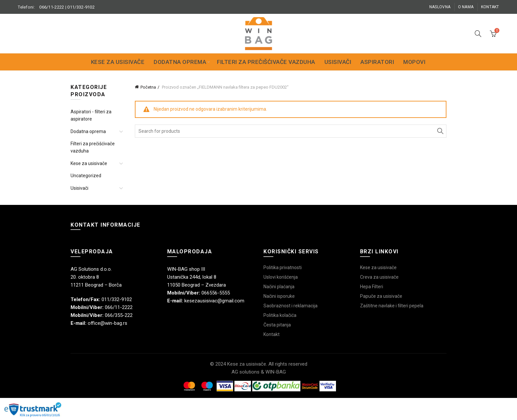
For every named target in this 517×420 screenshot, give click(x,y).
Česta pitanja (277, 325)
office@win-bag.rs (107, 323)
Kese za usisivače (118, 62)
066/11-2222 (52, 7)
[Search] (478, 34)
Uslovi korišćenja (281, 277)
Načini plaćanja (279, 287)
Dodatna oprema (180, 62)
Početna (148, 87)
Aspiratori (377, 62)
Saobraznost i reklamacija (290, 306)
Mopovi (414, 62)
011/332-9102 (81, 7)
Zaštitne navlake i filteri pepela (392, 306)
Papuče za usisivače (381, 296)
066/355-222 (119, 315)
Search (440, 131)
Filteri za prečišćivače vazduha (266, 62)
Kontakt (490, 7)
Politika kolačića (280, 315)
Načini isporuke (279, 296)
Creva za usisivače (379, 277)
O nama (466, 7)
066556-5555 (216, 293)
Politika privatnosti (283, 267)
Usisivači (338, 62)
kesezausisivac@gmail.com (214, 301)
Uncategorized (86, 176)
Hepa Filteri (372, 287)
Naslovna (440, 7)
